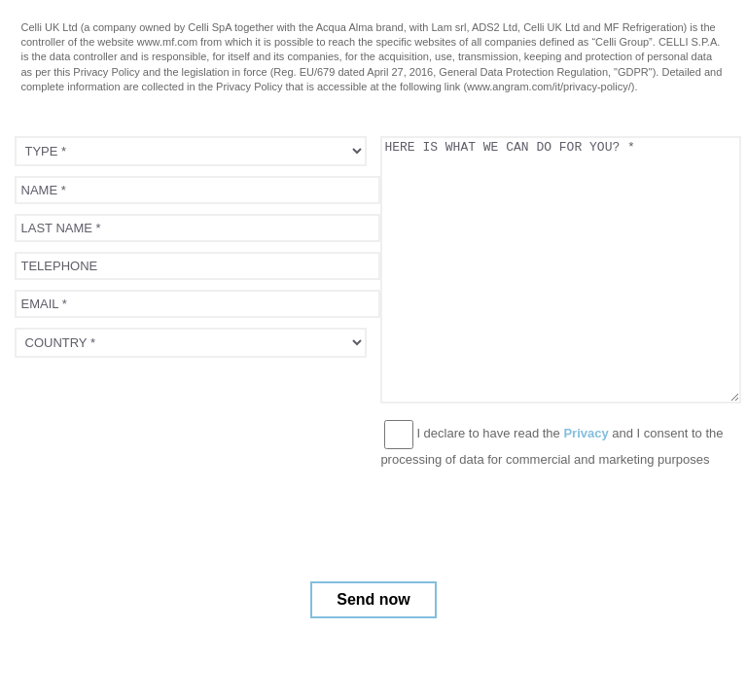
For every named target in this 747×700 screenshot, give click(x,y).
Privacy (586, 433)
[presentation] (162, 405)
